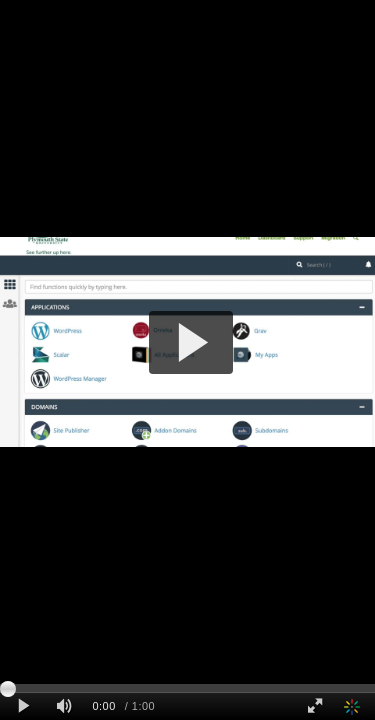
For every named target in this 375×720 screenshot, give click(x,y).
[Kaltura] (354, 706)
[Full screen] (315, 706)
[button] (191, 342)
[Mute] (64, 706)
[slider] (187, 688)
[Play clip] (23, 706)
